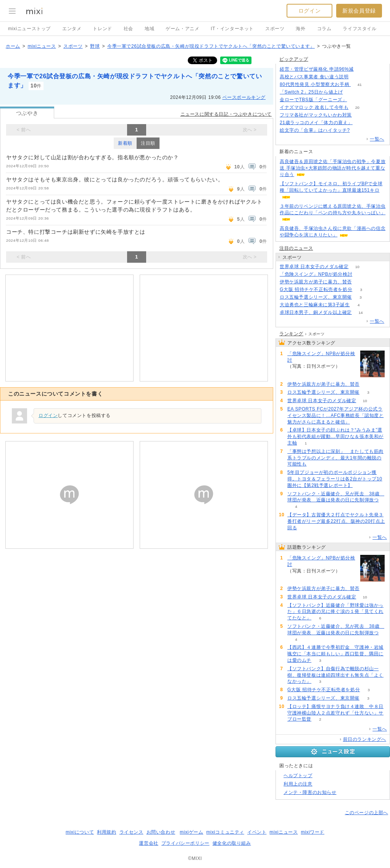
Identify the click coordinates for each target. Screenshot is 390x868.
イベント (257, 832)
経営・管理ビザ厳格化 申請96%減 (317, 69)
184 (356, 100)
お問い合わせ (161, 832)
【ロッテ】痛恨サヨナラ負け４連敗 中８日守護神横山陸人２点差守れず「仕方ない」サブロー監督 (335, 713)
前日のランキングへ (365, 739)
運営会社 (148, 843)
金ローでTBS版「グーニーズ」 (313, 100)
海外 (301, 29)
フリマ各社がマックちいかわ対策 (316, 115)
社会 (128, 29)
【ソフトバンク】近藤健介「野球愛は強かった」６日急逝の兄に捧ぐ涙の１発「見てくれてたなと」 (335, 612)
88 (361, 274)
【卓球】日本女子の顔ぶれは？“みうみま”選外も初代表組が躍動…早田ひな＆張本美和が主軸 (335, 436)
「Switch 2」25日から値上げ (311, 92)
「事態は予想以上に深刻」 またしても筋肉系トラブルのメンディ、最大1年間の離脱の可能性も (335, 458)
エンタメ (72, 29)
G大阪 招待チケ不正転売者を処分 (316, 289)
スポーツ (275, 29)
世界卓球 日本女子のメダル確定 (314, 267)
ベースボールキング (244, 97)
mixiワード (313, 832)
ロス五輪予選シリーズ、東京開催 (316, 297)
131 (362, 69)
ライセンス (131, 832)
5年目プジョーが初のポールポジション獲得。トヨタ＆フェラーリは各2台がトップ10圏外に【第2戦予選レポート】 (335, 479)
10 (357, 267)
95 (359, 130)
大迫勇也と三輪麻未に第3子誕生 (315, 305)
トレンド (102, 29)
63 (361, 123)
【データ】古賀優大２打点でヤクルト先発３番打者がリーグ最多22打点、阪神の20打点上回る (336, 521)
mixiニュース (42, 46)
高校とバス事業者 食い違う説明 (314, 77)
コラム (324, 29)
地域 (149, 29)
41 (360, 85)
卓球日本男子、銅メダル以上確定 (316, 312)
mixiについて (80, 832)
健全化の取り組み (232, 843)
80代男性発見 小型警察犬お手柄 (315, 84)
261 (357, 77)
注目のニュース (296, 248)
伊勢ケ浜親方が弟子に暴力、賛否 (316, 282)
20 (357, 107)
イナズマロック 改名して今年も (314, 107)
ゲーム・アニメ (182, 29)
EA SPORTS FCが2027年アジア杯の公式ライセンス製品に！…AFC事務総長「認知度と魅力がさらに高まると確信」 (336, 415)
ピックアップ (294, 59)
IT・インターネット (232, 29)
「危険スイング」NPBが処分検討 (316, 274)
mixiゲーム (192, 832)
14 (360, 313)
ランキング (291, 334)
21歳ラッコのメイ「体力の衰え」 (316, 123)
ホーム (13, 46)
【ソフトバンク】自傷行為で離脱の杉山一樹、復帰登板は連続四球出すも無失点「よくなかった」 (335, 675)
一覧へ (377, 139)
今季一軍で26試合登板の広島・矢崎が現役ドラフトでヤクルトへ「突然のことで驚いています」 (211, 46)
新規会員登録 (359, 11)
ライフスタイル (359, 29)
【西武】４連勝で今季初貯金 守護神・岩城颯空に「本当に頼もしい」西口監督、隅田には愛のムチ (335, 654)
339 (352, 92)
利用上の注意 (298, 784)
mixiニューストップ (29, 29)
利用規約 (106, 832)
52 (360, 282)
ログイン (309, 11)
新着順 (125, 143)
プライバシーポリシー (185, 843)
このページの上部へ (367, 813)
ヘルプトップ (298, 776)
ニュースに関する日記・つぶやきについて (226, 114)
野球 (95, 46)
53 (360, 115)
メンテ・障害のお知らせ (310, 792)
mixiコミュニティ (225, 832)
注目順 (148, 143)
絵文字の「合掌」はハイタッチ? (315, 130)
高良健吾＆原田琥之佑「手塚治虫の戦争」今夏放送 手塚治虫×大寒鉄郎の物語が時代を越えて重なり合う (333, 168)
